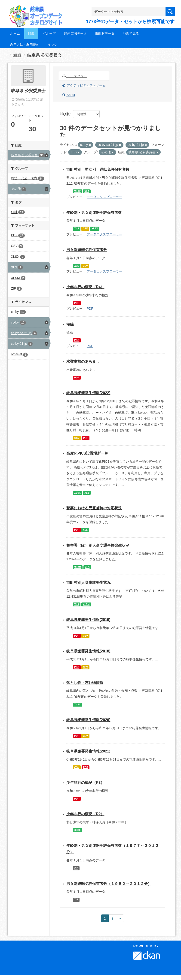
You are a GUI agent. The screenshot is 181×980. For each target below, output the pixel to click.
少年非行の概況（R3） (85, 783)
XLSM (78, 567)
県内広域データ (75, 33)
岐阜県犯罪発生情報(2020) (88, 720)
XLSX (77, 191)
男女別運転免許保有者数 (87, 250)
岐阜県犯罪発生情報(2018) (88, 651)
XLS (87, 191)
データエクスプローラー (104, 197)
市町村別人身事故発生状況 (89, 583)
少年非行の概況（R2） (85, 814)
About (69, 95)
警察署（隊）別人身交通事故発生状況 (98, 545)
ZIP (76, 868)
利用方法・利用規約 (25, 45)
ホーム (15, 33)
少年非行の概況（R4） (85, 287)
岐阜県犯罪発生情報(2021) (88, 751)
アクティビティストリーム (84, 85)
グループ (49, 33)
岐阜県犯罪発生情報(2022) (88, 393)
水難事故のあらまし (83, 361)
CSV (85, 228)
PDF (77, 303)
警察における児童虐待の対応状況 (94, 508)
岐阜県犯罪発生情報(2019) (88, 620)
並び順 (65, 114)
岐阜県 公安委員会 (44, 55)
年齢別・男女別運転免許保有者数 (94, 213)
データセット (75, 76)
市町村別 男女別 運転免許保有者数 (98, 169)
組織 (31, 33)
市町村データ (105, 33)
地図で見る (131, 33)
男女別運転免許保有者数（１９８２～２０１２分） (109, 884)
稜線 (70, 324)
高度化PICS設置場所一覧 (87, 453)
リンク (52, 45)
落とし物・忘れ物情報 (85, 683)
